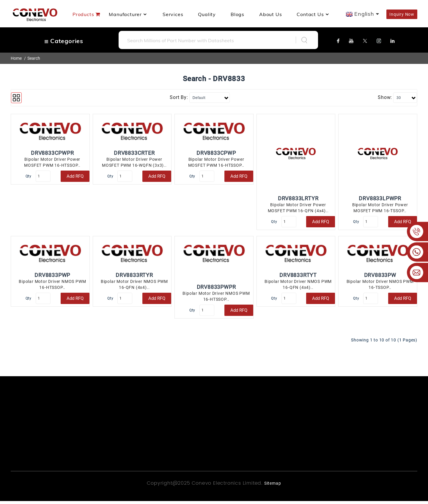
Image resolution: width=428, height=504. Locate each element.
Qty (29, 176)
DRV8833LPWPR (380, 198)
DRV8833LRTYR (298, 198)
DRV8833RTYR (134, 277)
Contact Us (313, 14)
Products (83, 14)
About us (270, 14)
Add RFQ (75, 176)
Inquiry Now (402, 14)
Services (173, 14)
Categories (64, 41)
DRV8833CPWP (216, 153)
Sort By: (179, 97)
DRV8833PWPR (216, 288)
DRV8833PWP (52, 277)
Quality (207, 14)
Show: (385, 97)
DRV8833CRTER (134, 153)
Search (34, 58)
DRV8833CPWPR (52, 153)
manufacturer (128, 14)
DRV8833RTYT (298, 277)
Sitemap (273, 486)
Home (16, 58)
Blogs (237, 14)
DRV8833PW (380, 277)
